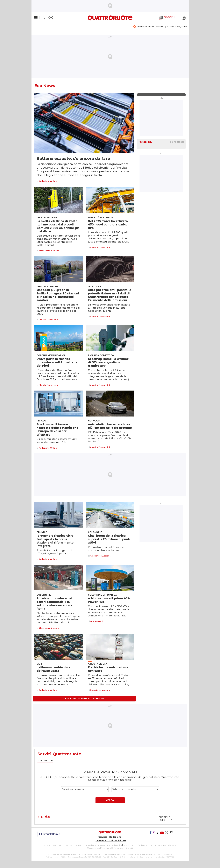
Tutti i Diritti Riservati (112, 857)
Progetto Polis (47, 218)
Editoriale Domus (144, 845)
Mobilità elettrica (100, 218)
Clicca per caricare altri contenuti (84, 699)
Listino (152, 27)
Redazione (115, 837)
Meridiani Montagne (96, 845)
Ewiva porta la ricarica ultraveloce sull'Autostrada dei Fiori (57, 362)
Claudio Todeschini (100, 248)
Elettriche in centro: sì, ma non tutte (108, 669)
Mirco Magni (96, 621)
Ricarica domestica (101, 355)
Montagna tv (160, 845)
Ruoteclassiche (115, 845)
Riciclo (41, 421)
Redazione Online (48, 181)
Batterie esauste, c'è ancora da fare (73, 158)
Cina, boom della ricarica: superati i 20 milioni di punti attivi (109, 539)
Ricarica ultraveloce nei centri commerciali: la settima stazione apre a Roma (54, 603)
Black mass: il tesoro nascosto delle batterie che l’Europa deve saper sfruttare (57, 429)
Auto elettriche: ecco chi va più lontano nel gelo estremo (110, 426)
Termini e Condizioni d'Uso (111, 840)
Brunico (42, 532)
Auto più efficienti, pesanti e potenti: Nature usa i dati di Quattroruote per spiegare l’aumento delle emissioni (110, 295)
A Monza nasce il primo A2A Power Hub (109, 600)
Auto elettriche (48, 286)
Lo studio (94, 286)
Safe (40, 664)
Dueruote (57, 845)
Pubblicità (119, 848)
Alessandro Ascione (49, 251)
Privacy (125, 857)
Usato (159, 27)
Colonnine (95, 532)
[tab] (45, 761)
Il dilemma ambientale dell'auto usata (54, 669)
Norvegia (94, 421)
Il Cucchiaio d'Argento (74, 845)
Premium (142, 27)
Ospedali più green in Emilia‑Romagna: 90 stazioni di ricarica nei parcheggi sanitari (58, 295)
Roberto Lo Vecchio (100, 690)
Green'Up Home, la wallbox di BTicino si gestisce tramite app (108, 362)
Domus (46, 845)
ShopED (130, 848)
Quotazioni (170, 27)
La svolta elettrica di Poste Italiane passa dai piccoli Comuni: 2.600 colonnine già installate (58, 226)
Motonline (129, 845)
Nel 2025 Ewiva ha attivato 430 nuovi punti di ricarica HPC (108, 225)
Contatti (103, 837)
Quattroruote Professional (100, 848)
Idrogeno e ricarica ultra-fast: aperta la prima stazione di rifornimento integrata (56, 541)
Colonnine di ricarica (51, 355)
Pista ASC (173, 845)
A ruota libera (98, 664)
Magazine (182, 27)
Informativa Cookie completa (142, 857)
